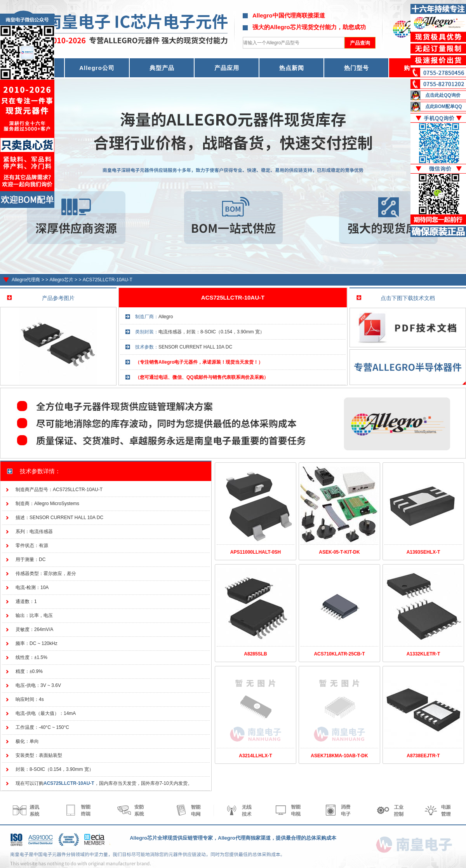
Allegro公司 (97, 68)
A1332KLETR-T (423, 654)
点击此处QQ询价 (443, 95)
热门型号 (356, 68)
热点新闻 (292, 68)
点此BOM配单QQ (444, 106)
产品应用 (227, 68)
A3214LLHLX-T (255, 756)
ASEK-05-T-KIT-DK (339, 552)
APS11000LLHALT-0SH (256, 552)
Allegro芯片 (61, 280)
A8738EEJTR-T (423, 756)
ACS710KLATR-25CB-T (339, 654)
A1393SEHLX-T (423, 552)
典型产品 (162, 68)
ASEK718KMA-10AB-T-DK (339, 756)
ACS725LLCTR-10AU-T (108, 280)
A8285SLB (255, 654)
